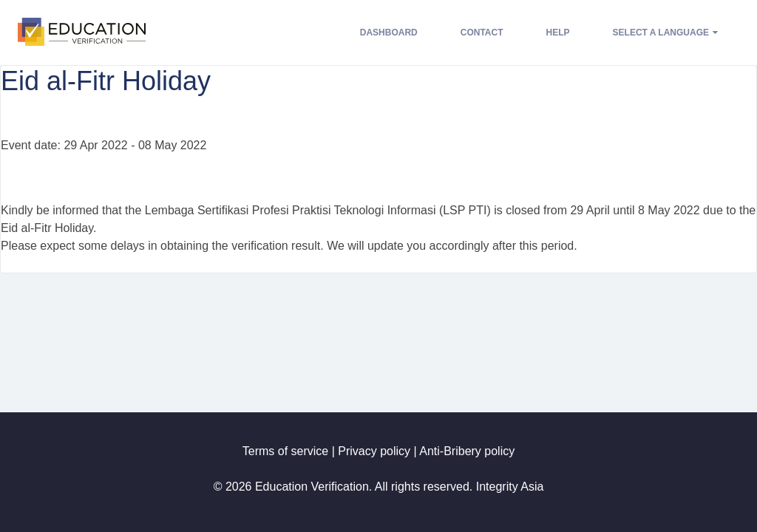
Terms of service (285, 451)
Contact (482, 33)
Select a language (665, 33)
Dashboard (389, 33)
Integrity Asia (510, 487)
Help (558, 33)
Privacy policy (374, 451)
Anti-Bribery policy (467, 451)
